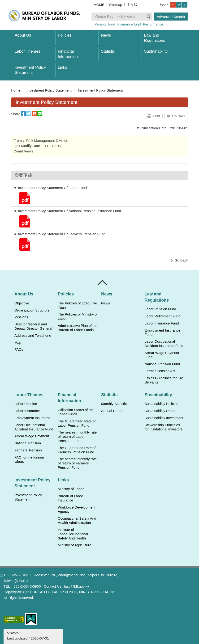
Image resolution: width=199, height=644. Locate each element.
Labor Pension (26, 404)
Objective (22, 303)
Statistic (108, 51)
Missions (21, 317)
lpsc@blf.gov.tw (77, 586)
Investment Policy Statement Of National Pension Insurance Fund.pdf (24, 221)
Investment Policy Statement (30, 70)
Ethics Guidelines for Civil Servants (164, 380)
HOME (99, 5)
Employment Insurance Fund (162, 333)
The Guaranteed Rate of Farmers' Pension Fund (77, 450)
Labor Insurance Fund (162, 323)
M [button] (179, 5)
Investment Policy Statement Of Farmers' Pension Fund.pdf (24, 244)
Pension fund (105, 24)
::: (9, 90)
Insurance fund (129, 24)
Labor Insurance (27, 411)
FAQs (19, 349)
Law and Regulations (155, 38)
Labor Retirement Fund (162, 316)
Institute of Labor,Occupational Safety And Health (73, 534)
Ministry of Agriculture (74, 545)
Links (63, 67)
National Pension (28, 443)
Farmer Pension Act (160, 371)
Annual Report (112, 411)
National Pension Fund (162, 364)
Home (16, 90)
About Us (23, 35)
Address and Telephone (33, 336)
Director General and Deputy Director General (33, 326)
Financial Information (68, 54)
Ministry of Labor (71, 489)
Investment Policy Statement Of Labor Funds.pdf (24, 198)
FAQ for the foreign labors (29, 459)
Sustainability (156, 51)
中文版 (132, 5)
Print (157, 116)
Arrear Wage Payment (32, 436)
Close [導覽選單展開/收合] (103, 283)
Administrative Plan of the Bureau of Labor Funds (78, 328)
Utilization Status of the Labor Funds (76, 412)
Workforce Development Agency (76, 509)
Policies (65, 35)
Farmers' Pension (28, 450)
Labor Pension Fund (160, 309)
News (106, 35)
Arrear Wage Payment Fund (162, 355)
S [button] (173, 5)
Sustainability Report (160, 411)
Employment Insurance (32, 418)
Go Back (179, 116)
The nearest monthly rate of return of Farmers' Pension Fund (77, 463)
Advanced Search (171, 17)
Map (18, 343)
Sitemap (116, 5)
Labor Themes (28, 51)
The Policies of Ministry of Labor (78, 316)
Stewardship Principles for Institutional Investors (163, 427)
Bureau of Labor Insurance (70, 498)
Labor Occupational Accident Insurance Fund (164, 344)
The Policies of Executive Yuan (77, 305)
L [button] (185, 5)
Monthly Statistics (115, 404)
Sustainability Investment (164, 418)
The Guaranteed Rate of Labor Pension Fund (77, 423)
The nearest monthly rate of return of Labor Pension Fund (77, 437)
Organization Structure (32, 310)
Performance (153, 24)
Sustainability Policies (161, 404)
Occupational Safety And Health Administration (77, 521)
